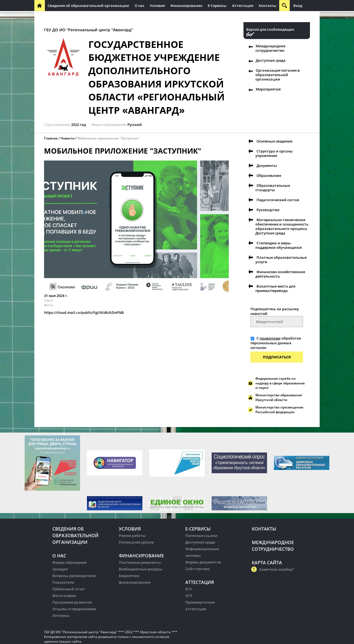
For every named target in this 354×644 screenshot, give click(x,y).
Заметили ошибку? (276, 569)
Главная (51, 138)
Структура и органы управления (274, 153)
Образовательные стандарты (273, 188)
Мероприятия (268, 89)
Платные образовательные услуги (281, 260)
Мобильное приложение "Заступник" (109, 138)
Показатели (63, 582)
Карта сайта (267, 563)
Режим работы (132, 536)
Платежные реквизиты (140, 562)
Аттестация (243, 6)
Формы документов (203, 562)
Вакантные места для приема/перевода (275, 288)
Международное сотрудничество (67, 17)
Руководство (268, 210)
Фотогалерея (64, 596)
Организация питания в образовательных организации (154, 17)
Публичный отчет (69, 589)
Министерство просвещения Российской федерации (279, 410)
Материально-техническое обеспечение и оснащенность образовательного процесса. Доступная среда (282, 226)
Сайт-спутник (197, 569)
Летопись (61, 615)
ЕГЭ (188, 589)
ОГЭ (189, 596)
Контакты (268, 6)
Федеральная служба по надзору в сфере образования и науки (280, 383)
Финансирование (186, 6)
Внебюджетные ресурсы (141, 569)
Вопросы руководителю (74, 576)
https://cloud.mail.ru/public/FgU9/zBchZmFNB (84, 312)
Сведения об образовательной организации (88, 6)
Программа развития (72, 602)
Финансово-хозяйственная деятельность (280, 274)
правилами (270, 338)
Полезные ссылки (201, 536)
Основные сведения (274, 141)
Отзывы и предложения (74, 609)
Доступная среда (271, 60)
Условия (157, 6)
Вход (298, 6)
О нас (139, 6)
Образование (269, 175)
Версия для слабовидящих (270, 29)
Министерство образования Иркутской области (279, 397)
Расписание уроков (136, 542)
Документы (267, 165)
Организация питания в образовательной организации (278, 75)
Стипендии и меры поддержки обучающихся (279, 245)
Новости (68, 138)
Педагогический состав (278, 200)
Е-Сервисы (217, 6)
